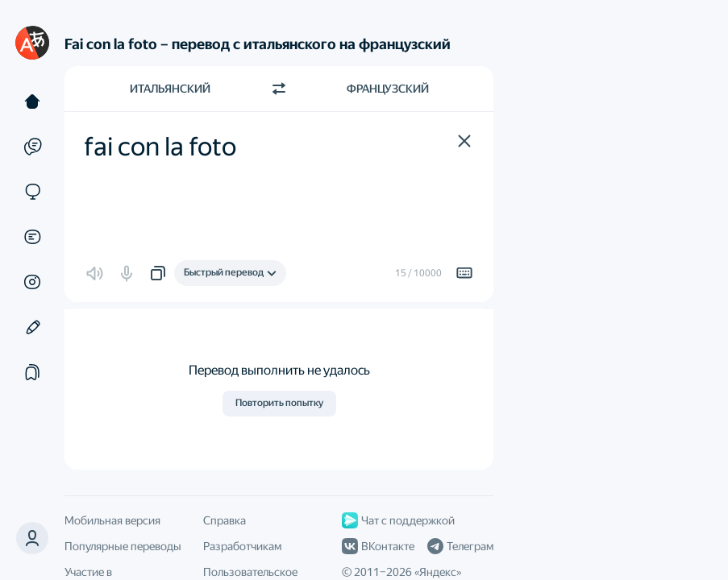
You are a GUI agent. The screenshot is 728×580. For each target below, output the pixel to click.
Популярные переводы (123, 546)
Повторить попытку (279, 403)
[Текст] (32, 101)
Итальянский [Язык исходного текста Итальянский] (170, 89)
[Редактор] (32, 327)
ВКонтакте (378, 546)
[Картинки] (32, 282)
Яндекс (438, 572)
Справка (225, 520)
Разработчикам (242, 546)
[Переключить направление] (279, 89)
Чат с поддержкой (398, 520)
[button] (32, 538)
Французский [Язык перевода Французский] (388, 89)
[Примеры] (32, 147)
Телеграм (460, 546)
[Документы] (32, 237)
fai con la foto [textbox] (160, 147)
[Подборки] (32, 372)
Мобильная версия (112, 520)
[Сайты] (32, 192)
